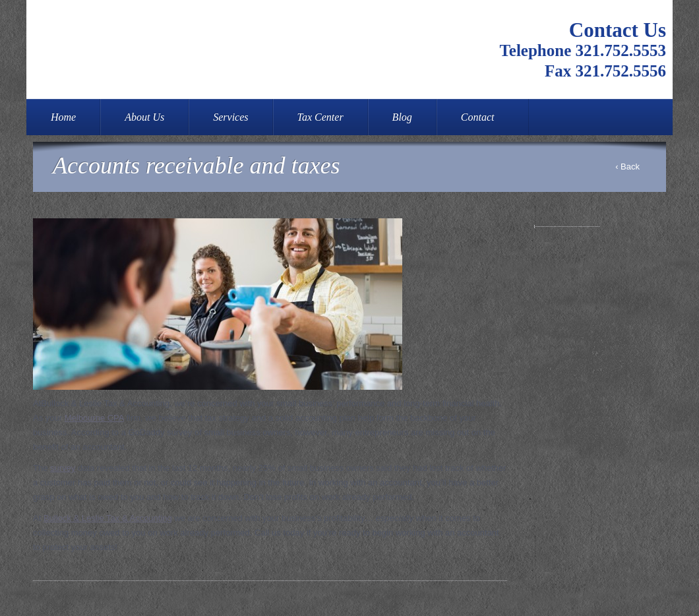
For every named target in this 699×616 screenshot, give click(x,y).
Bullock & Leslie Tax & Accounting (108, 518)
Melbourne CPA (94, 418)
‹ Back (627, 167)
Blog (402, 117)
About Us (144, 117)
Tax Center (320, 117)
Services (230, 117)
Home (63, 117)
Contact (478, 117)
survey (63, 468)
